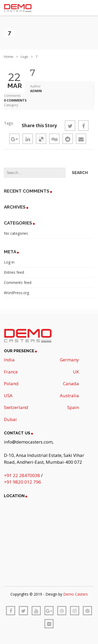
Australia (69, 396)
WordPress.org (16, 293)
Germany (69, 360)
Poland (11, 383)
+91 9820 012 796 (22, 482)
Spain (73, 407)
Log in (9, 262)
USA (8, 396)
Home (9, 57)
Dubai (10, 419)
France (11, 372)
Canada (71, 383)
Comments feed (18, 282)
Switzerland (16, 407)
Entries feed (14, 272)
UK (76, 372)
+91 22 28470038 (22, 475)
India (9, 360)
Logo (24, 57)
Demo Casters (76, 594)
